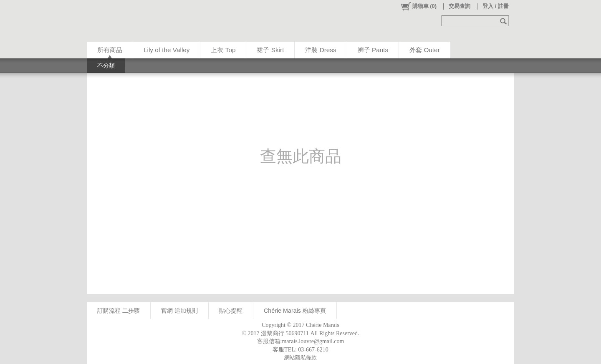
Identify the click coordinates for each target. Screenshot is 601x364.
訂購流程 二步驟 (119, 311)
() (418, 6)
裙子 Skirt (270, 50)
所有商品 (110, 50)
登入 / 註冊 (496, 6)
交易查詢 (460, 6)
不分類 (106, 65)
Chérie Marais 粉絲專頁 (295, 311)
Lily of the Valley (167, 50)
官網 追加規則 (179, 311)
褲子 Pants (373, 50)
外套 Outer (425, 50)
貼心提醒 (231, 311)
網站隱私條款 (300, 358)
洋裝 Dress (321, 50)
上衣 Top (223, 50)
